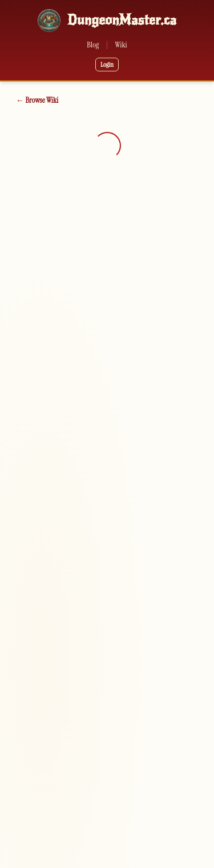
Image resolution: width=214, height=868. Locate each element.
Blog (93, 45)
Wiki (121, 45)
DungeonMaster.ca (122, 20)
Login (107, 65)
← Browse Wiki (37, 100)
